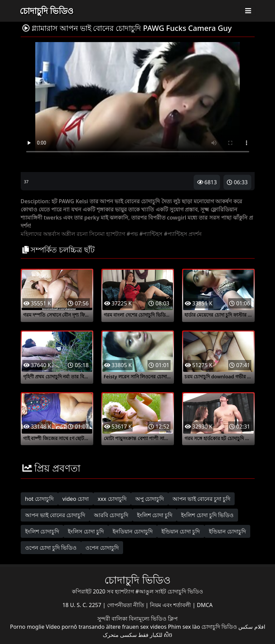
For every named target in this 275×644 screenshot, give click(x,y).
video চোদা (76, 499)
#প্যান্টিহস (151, 234)
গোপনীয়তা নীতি (126, 605)
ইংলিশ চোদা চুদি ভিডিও (207, 515)
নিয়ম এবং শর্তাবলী (171, 605)
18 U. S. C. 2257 (83, 605)
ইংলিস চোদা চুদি (86, 531)
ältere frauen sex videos (136, 627)
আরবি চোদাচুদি (111, 515)
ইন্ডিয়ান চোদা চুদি (181, 531)
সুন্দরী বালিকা (113, 619)
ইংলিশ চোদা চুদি (155, 515)
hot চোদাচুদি (40, 499)
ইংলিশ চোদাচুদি (42, 531)
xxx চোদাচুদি (112, 499)
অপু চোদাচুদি (150, 499)
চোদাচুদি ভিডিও (47, 11)
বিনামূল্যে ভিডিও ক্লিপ (153, 619)
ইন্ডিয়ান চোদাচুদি (227, 531)
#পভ (132, 234)
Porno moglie (27, 627)
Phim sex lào (184, 627)
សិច (168, 635)
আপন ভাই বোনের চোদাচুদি (55, 515)
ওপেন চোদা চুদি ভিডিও (51, 548)
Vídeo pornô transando (75, 627)
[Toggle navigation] (248, 11)
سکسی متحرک (120, 635)
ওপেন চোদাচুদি (102, 548)
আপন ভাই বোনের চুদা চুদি (202, 499)
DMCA (205, 605)
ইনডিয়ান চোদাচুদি (133, 531)
